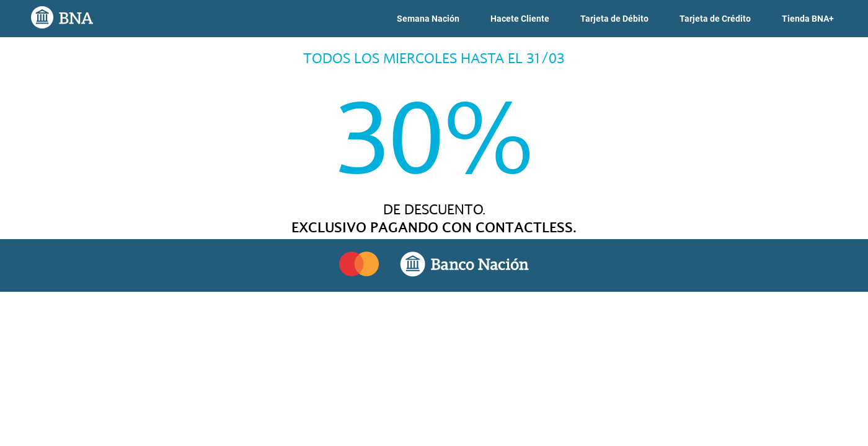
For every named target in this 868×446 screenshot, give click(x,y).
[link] (428, 19)
